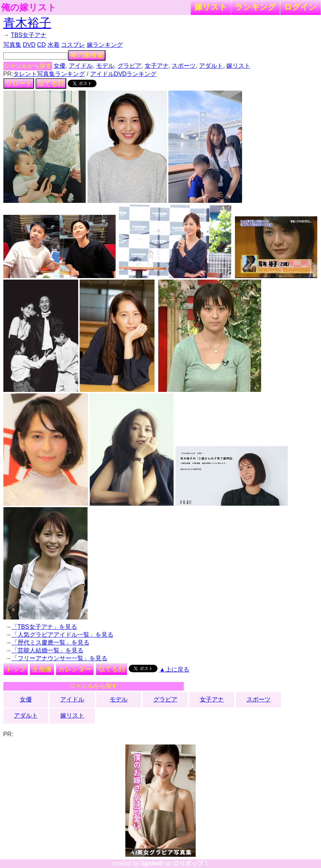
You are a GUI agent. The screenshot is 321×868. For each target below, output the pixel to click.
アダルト (211, 66)
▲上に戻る (174, 669)
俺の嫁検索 (87, 55)
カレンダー (75, 669)
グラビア (129, 66)
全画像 (42, 669)
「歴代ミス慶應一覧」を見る (51, 642)
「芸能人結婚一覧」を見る (48, 650)
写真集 (12, 45)
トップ (16, 669)
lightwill (152, 863)
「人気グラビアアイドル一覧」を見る (62, 635)
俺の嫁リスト (29, 7)
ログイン (300, 7)
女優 (59, 66)
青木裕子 (27, 23)
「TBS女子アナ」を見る (44, 627)
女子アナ (157, 66)
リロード (19, 83)
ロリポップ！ (191, 863)
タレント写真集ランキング (49, 74)
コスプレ (73, 45)
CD (41, 45)
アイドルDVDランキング (123, 74)
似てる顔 (51, 83)
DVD (29, 45)
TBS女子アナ (29, 35)
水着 (53, 45)
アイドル (81, 66)
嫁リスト (211, 7)
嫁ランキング (105, 45)
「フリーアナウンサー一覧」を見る (59, 658)
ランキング (256, 7)
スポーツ (184, 66)
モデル (105, 66)
